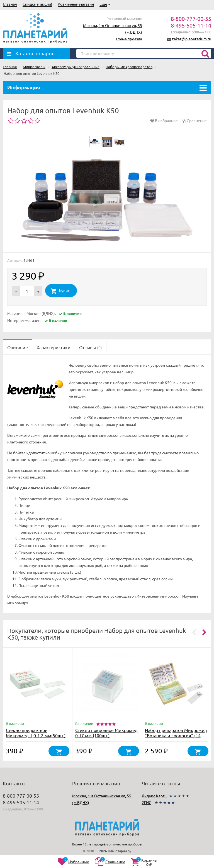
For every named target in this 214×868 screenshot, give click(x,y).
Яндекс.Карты (155, 796)
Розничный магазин (76, 4)
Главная (10, 4)
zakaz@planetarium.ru (192, 39)
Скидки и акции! (37, 4)
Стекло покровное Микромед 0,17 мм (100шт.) (106, 733)
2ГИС (147, 802)
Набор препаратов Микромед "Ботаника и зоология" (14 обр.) (176, 735)
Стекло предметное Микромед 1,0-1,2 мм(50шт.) (36, 733)
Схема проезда (129, 39)
